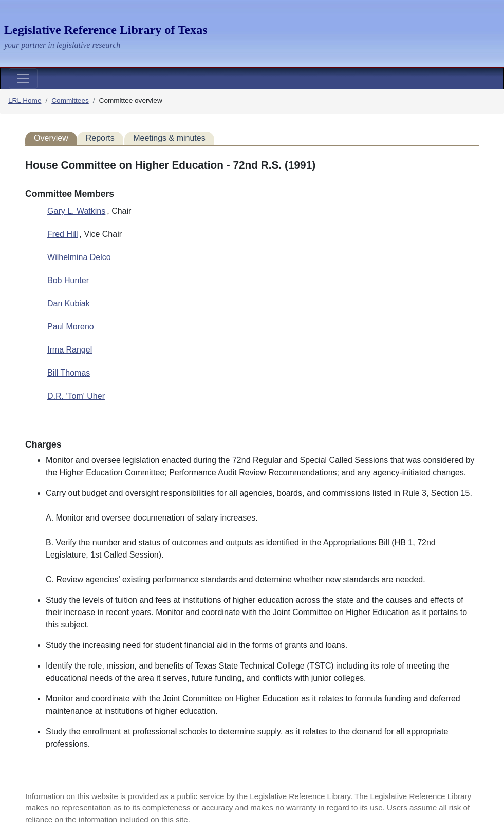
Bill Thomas (69, 373)
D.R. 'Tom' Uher (76, 396)
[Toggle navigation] (23, 79)
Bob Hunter (68, 280)
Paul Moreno (71, 327)
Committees (70, 100)
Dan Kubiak (69, 303)
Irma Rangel (70, 350)
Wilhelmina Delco (79, 257)
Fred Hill (63, 234)
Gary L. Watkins (76, 211)
